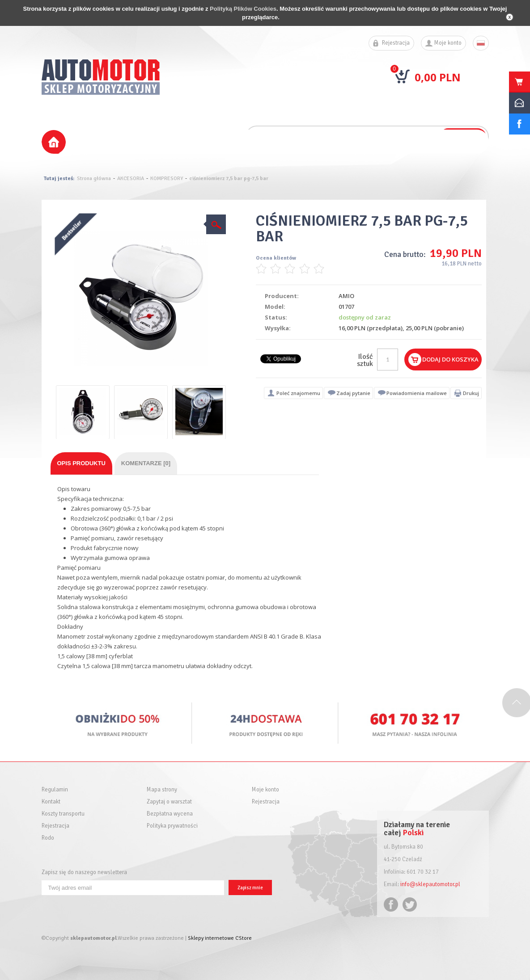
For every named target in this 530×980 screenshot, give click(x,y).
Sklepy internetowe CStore (220, 938)
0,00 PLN (438, 77)
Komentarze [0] (146, 463)
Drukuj (471, 393)
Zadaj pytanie (353, 393)
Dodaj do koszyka (450, 359)
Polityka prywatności (172, 826)
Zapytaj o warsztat (169, 802)
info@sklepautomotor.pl (430, 884)
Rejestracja (396, 43)
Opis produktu (81, 463)
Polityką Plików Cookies (243, 9)
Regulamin (55, 790)
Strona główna (94, 179)
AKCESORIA (131, 179)
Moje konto (448, 43)
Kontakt (51, 802)
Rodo (48, 838)
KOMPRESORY (167, 179)
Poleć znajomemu (298, 393)
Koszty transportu (63, 814)
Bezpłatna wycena (170, 814)
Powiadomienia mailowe (417, 393)
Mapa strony (162, 790)
